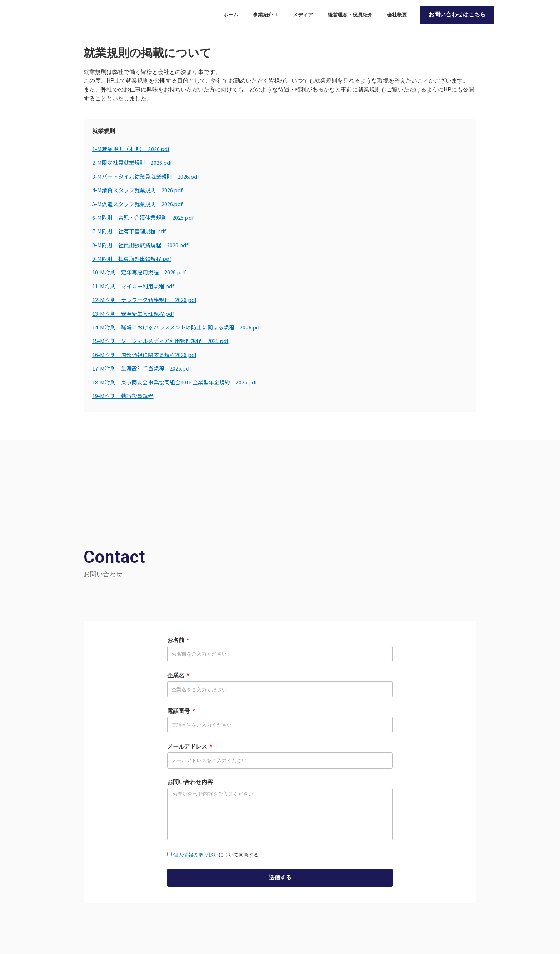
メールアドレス (188, 747)
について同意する (216, 855)
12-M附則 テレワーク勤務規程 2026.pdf (147, 299)
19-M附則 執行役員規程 (124, 396)
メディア (303, 17)
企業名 (176, 675)
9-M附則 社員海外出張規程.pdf (134, 258)
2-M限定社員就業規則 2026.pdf (134, 162)
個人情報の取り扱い (196, 855)
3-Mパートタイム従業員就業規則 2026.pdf (149, 176)
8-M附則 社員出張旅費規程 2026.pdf (143, 245)
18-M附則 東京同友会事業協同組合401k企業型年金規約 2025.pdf (180, 382)
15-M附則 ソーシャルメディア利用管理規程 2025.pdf (164, 341)
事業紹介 (266, 17)
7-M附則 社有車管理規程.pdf (131, 231)
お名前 (176, 640)
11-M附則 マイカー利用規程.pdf (135, 286)
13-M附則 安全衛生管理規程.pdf (135, 313)
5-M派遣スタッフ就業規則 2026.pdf (140, 204)
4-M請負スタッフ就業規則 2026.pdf (140, 190)
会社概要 (397, 17)
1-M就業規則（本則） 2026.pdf (133, 149)
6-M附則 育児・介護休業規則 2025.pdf (146, 217)
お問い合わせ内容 (190, 782)
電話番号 (179, 711)
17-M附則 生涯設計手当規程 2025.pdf (145, 368)
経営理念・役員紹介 (350, 17)
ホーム (231, 17)
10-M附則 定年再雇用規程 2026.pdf (142, 272)
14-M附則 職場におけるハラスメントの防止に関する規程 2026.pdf (182, 327)
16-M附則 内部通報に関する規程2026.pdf (147, 354)
